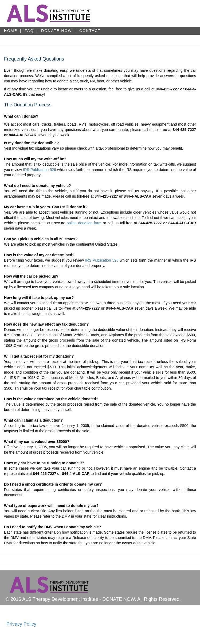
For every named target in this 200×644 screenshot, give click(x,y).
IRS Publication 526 (40, 170)
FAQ (29, 31)
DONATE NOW (56, 31)
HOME (11, 31)
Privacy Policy (21, 624)
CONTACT (90, 31)
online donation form (84, 223)
